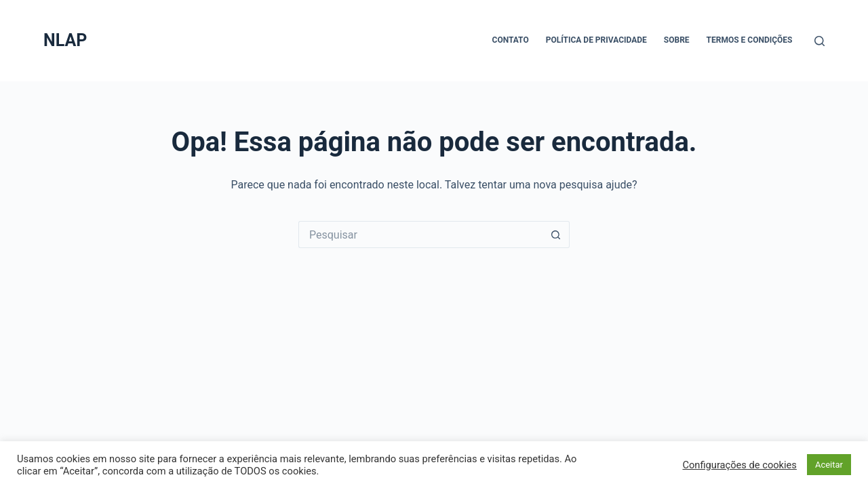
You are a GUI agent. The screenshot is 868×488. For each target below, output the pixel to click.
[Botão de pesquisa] (556, 235)
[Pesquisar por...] (420, 235)
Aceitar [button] (829, 465)
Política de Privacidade (596, 40)
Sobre (677, 40)
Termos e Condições (750, 40)
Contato (511, 40)
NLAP (65, 40)
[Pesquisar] (820, 41)
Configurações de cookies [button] (739, 465)
